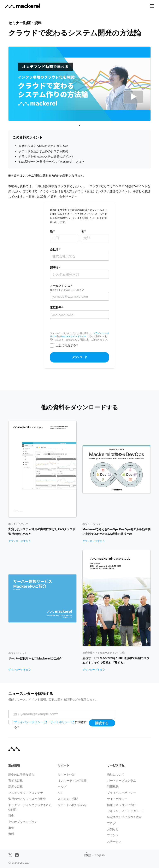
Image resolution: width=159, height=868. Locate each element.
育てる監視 (16, 780)
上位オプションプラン (23, 822)
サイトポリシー (60, 722)
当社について (116, 774)
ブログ (111, 823)
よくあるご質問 (68, 799)
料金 (11, 815)
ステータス (114, 841)
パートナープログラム (122, 780)
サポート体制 (66, 774)
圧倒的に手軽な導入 (21, 774)
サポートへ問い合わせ (72, 805)
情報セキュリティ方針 (122, 805)
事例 (11, 828)
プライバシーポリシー (29, 722)
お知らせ (113, 829)
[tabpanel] (79, 84)
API (60, 793)
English (100, 855)
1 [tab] (79, 125)
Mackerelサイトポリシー (74, 336)
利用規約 (113, 786)
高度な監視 (16, 786)
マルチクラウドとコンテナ (26, 793)
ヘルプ (62, 786)
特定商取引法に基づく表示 (124, 817)
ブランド (113, 835)
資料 (11, 834)
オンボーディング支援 (72, 780)
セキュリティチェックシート (126, 811)
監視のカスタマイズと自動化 (27, 799)
